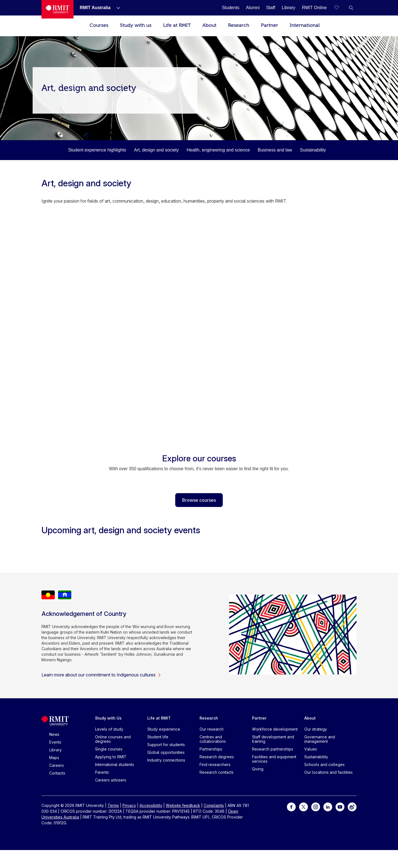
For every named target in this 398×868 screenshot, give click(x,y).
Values (311, 749)
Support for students (166, 745)
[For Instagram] (316, 806)
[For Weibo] (352, 806)
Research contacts (217, 772)
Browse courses (199, 500)
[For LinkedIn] (328, 806)
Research (239, 25)
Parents (102, 772)
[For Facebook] (291, 806)
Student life (158, 737)
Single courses (109, 749)
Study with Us (108, 718)
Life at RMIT (177, 25)
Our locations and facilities (328, 772)
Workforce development (275, 729)
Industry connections (166, 760)
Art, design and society (156, 150)
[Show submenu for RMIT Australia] (116, 8)
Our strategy (316, 729)
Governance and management (320, 739)
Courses (99, 25)
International (305, 25)
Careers (57, 765)
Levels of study (109, 729)
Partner (269, 25)
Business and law (275, 150)
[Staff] (271, 8)
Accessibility (151, 805)
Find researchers (215, 764)
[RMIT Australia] (95, 8)
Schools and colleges (324, 764)
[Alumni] (253, 8)
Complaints (214, 805)
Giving (258, 769)
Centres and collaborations (213, 739)
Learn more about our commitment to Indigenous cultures (101, 675)
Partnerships (211, 749)
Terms (113, 805)
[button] (351, 8)
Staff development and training (273, 739)
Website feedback (183, 805)
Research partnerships (273, 749)
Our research (212, 729)
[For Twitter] (303, 806)
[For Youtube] (340, 806)
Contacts (57, 773)
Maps (54, 758)
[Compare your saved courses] (340, 8)
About (209, 25)
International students (115, 764)
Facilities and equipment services (274, 759)
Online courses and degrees (113, 739)
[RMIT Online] (314, 8)
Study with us (136, 25)
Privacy (129, 805)
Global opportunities (166, 752)
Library (55, 750)
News (54, 734)
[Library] (289, 8)
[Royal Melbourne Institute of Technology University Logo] (57, 9)
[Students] (231, 8)
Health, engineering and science (218, 150)
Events (55, 742)
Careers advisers (111, 780)
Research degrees (217, 757)
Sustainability (313, 150)
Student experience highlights (97, 150)
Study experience (164, 729)
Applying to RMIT (111, 757)
